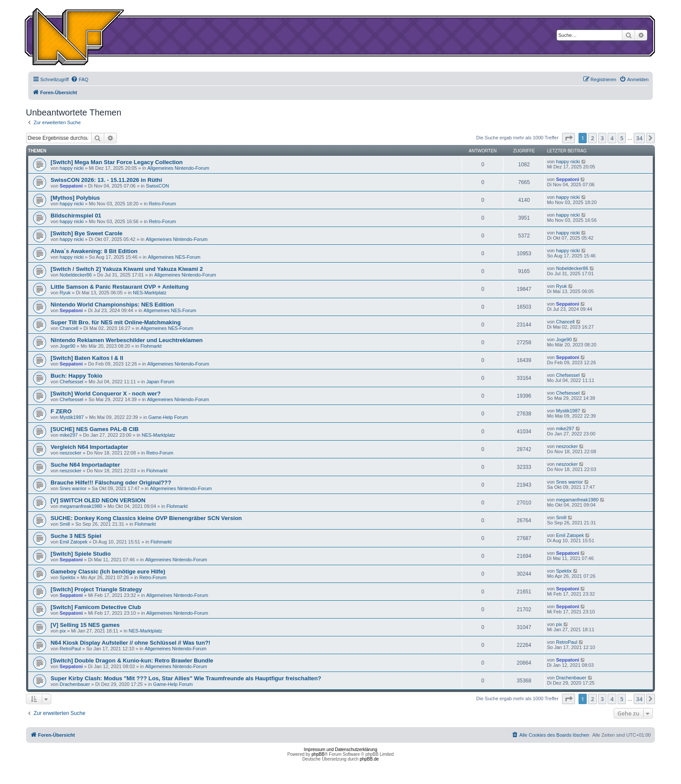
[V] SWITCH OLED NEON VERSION (98, 500)
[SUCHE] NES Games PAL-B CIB (95, 429)
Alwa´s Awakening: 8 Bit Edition (94, 251)
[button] (569, 138)
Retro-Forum (162, 204)
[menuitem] (79, 79)
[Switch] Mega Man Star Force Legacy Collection (117, 162)
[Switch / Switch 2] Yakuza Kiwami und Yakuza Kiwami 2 (127, 269)
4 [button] (612, 138)
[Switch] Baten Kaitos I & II (87, 358)
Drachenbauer (75, 684)
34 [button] (640, 138)
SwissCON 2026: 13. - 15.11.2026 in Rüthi (107, 180)
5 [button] (622, 138)
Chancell (69, 328)
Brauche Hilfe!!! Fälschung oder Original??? (111, 483)
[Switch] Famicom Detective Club (96, 607)
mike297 (69, 435)
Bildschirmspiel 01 (76, 216)
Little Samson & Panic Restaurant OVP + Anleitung (120, 287)
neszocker (70, 453)
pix (63, 631)
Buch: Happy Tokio (77, 376)
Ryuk (65, 293)
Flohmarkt (151, 346)
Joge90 (67, 346)
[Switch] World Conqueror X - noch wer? (106, 394)
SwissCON (157, 186)
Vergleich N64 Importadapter (90, 447)
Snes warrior (73, 488)
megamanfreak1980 (81, 506)
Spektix (67, 577)
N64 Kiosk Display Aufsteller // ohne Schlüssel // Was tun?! (131, 643)
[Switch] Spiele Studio (81, 554)
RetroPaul (70, 649)
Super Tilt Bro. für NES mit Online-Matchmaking (116, 322)
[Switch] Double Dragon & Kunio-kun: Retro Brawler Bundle (132, 660)
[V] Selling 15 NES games (85, 625)
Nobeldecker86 (76, 275)
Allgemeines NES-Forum (174, 257)
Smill (65, 524)
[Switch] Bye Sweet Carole (87, 233)
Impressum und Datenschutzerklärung (341, 749)
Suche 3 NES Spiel (76, 536)
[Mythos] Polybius (76, 198)
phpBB (318, 754)
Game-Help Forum (168, 417)
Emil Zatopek (73, 542)
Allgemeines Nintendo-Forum (178, 168)
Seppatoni (71, 186)
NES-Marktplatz (150, 293)
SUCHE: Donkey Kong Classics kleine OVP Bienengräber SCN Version (146, 518)
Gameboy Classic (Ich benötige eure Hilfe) (108, 572)
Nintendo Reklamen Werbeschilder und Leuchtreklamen (127, 340)
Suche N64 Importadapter (86, 465)
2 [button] (592, 138)
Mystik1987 (72, 417)
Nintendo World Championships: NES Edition (112, 305)
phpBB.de (369, 759)
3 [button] (602, 138)
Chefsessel (71, 382)
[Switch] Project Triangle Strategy (96, 589)
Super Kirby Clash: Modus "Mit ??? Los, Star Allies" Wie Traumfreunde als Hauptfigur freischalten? (186, 678)
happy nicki (71, 168)
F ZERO (61, 411)
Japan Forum (160, 382)
